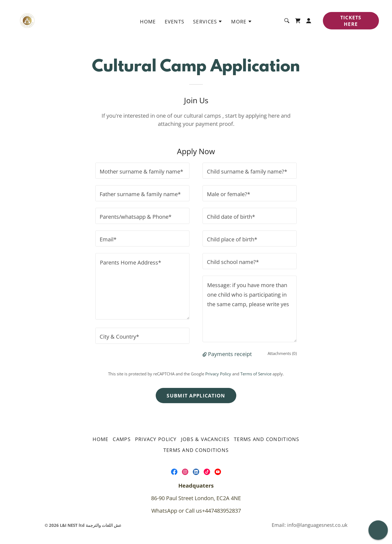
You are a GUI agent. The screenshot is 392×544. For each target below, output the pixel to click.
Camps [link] (122, 439)
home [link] (148, 22)
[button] (208, 22)
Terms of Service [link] (256, 374)
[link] (27, 20)
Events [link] (175, 22)
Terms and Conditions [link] (267, 439)
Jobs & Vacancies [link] (205, 439)
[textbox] (142, 171)
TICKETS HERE (351, 21)
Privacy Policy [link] (218, 374)
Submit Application (196, 396)
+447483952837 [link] (221, 511)
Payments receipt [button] (230, 354)
